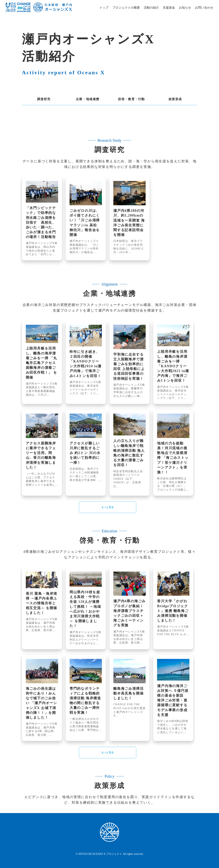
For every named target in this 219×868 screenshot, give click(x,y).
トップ (104, 8)
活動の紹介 (151, 8)
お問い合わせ (204, 8)
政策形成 (175, 99)
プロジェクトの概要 (126, 8)
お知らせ (185, 8)
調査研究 (44, 99)
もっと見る (107, 507)
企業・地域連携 (88, 99)
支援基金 (169, 8)
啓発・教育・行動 (131, 99)
